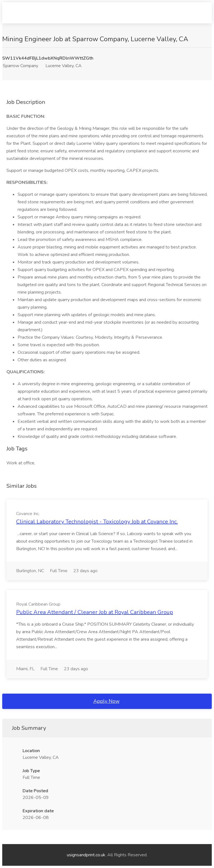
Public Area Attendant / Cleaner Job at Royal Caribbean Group (95, 612)
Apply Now (106, 701)
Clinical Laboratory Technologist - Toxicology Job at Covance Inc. (97, 522)
